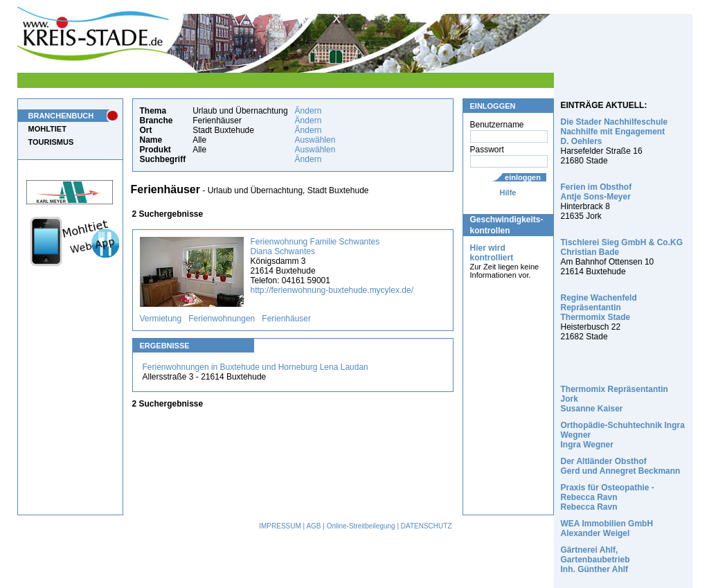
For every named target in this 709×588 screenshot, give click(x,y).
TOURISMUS (51, 142)
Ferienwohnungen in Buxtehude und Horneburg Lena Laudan (255, 367)
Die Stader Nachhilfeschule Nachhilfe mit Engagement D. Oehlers (614, 132)
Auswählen (315, 140)
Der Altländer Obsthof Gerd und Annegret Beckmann (621, 466)
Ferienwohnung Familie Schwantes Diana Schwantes (315, 247)
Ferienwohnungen (222, 319)
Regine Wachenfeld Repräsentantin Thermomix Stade (599, 308)
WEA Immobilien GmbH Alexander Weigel (607, 528)
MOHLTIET (47, 129)
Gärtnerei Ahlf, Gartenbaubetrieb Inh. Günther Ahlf (595, 560)
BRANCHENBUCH (61, 116)
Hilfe (508, 193)
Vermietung (161, 319)
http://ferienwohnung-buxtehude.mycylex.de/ (332, 290)
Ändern (308, 111)
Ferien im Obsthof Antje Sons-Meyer (596, 192)
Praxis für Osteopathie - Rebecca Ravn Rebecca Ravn (608, 497)
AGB (313, 526)
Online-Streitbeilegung (361, 526)
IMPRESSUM (280, 526)
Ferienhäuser (286, 319)
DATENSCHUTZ (427, 526)
